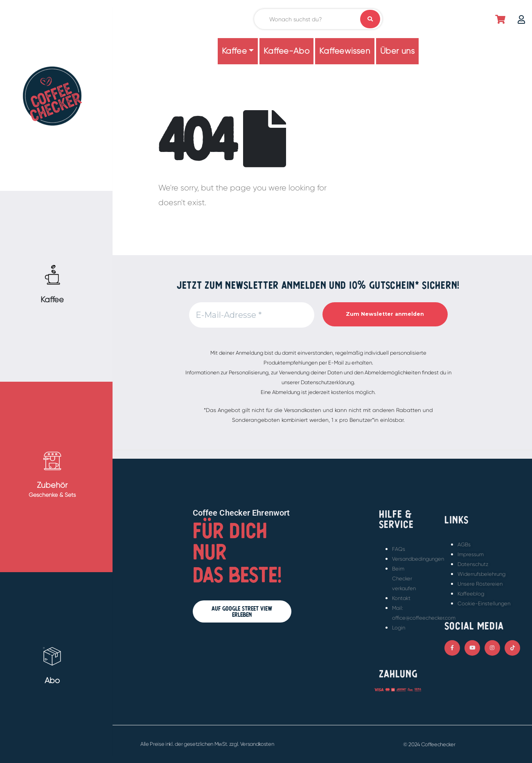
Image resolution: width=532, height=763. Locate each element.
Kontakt (401, 598)
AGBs (464, 545)
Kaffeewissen (345, 51)
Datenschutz (473, 564)
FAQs (399, 549)
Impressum (471, 554)
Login (399, 628)
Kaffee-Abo (286, 51)
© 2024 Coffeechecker (429, 744)
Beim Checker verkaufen (404, 578)
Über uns (398, 51)
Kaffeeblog (471, 594)
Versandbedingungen (418, 559)
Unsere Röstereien (480, 584)
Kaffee (234, 51)
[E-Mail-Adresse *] (252, 315)
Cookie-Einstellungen (484, 603)
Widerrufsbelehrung (481, 574)
